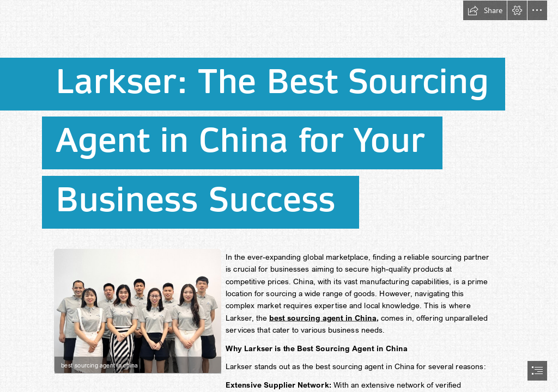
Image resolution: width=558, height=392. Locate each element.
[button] (485, 10)
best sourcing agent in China (323, 318)
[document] (279, 196)
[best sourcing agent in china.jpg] (137, 310)
